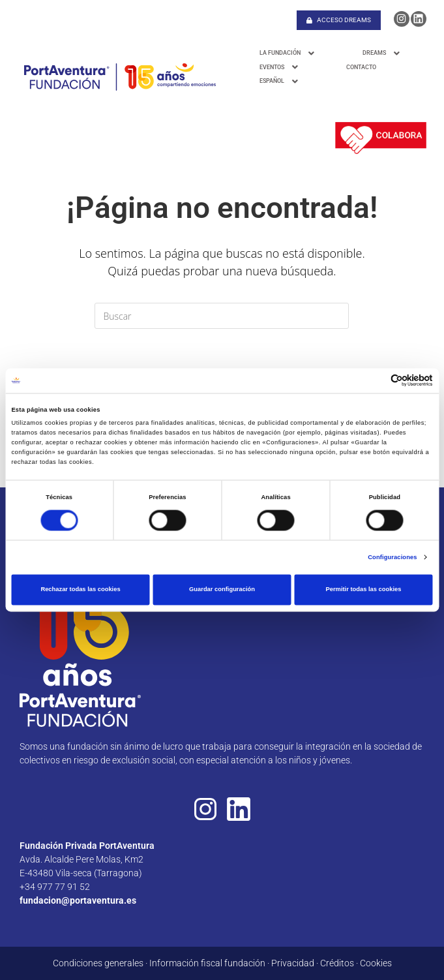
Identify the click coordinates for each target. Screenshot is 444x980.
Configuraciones (392, 557)
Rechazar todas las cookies (80, 590)
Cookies (376, 963)
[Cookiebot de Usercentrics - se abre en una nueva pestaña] (376, 381)
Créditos (337, 963)
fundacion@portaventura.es (78, 900)
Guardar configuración (222, 590)
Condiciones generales (98, 963)
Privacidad (293, 963)
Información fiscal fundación (207, 963)
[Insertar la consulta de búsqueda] (222, 316)
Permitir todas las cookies (363, 590)
